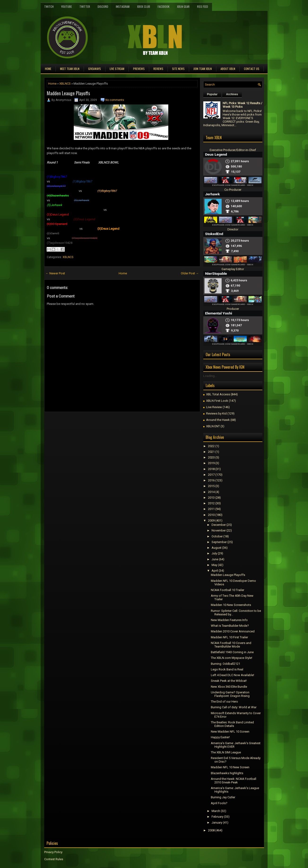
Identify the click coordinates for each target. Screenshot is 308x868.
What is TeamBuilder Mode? (230, 626)
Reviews (158, 69)
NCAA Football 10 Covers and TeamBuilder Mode (231, 645)
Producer (233, 309)
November (219, 530)
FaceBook (164, 6)
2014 (211, 492)
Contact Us (252, 69)
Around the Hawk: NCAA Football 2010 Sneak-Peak (234, 781)
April (215, 571)
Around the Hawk (218, 420)
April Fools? (219, 803)
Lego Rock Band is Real (227, 669)
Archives (232, 94)
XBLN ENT (213, 426)
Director (233, 229)
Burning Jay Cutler (223, 797)
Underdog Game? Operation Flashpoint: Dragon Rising (230, 694)
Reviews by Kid (216, 413)
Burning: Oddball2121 (226, 664)
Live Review (214, 407)
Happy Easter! (220, 737)
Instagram (123, 6)
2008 (211, 830)
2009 (211, 520)
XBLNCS (65, 84)
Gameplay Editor (233, 269)
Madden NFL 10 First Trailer (229, 637)
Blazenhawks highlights (227, 773)
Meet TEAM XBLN (70, 69)
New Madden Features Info (229, 620)
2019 (211, 463)
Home (48, 69)
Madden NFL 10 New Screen (230, 767)
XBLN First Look (217, 401)
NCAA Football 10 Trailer (228, 590)
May (214, 565)
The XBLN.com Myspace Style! (232, 658)
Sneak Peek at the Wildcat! (229, 681)
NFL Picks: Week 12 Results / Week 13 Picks (242, 105)
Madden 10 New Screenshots (231, 605)
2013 (211, 498)
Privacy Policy (53, 852)
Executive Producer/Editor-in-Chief (233, 150)
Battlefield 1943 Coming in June (232, 652)
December (219, 525)
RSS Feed (203, 6)
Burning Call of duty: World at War (234, 707)
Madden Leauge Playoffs (68, 93)
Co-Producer (233, 190)
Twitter (85, 6)
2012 (211, 503)
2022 (211, 446)
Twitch (49, 6)
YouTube (67, 6)
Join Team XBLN (203, 69)
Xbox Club (144, 6)
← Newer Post (55, 273)
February (217, 817)
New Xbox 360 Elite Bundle (229, 687)
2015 (211, 486)
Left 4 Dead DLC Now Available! (232, 675)
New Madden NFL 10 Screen (230, 732)
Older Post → (190, 273)
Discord (103, 6)
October (217, 536)
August (217, 548)
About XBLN (228, 69)
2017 (211, 475)
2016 (211, 480)
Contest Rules (54, 859)
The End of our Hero (224, 702)
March (216, 811)
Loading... (210, 376)
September (219, 542)
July (214, 553)
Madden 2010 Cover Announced (233, 631)
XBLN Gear (183, 6)
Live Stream (117, 69)
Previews (139, 69)
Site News (178, 69)
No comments (115, 100)
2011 (211, 509)
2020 (211, 457)
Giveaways (95, 69)
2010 (211, 515)
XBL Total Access (218, 394)
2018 (211, 469)
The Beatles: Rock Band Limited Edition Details (232, 724)
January (217, 823)
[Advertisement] (100, 423)
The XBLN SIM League (226, 752)
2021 (211, 452)
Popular (212, 94)
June (215, 559)
